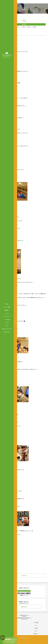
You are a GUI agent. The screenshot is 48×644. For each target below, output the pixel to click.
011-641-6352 (24, 593)
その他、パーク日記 (26, 27)
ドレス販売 (7, 319)
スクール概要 (7, 307)
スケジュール (7, 316)
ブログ (7, 326)
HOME (7, 304)
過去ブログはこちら (7, 329)
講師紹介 (7, 310)
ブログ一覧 (24, 575)
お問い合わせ (7, 332)
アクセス (7, 323)
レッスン (7, 313)
